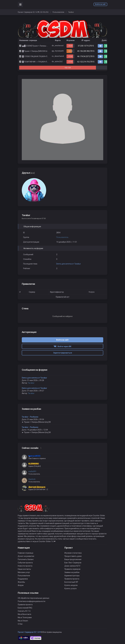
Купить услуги (70, 589)
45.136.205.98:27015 (86, 51)
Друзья (28, 173)
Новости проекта (25, 566)
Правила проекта (72, 579)
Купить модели (71, 585)
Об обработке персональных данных (34, 598)
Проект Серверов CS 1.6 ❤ (29, 632)
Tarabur (31, 383)
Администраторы (72, 576)
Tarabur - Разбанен (30, 417)
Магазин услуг (24, 572)
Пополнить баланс (26, 559)
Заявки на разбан (72, 572)
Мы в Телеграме (25, 617)
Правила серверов (72, 569)
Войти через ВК (63, 346)
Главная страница (25, 553)
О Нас (20, 624)
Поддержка (23, 579)
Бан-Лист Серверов (73, 563)
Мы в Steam (23, 621)
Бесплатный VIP (71, 582)
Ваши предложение (73, 559)
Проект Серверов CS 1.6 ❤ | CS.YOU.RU (33, 12)
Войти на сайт (100, 4)
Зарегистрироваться (63, 353)
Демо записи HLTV (72, 566)
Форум (21, 585)
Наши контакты (24, 569)
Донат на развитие (26, 556)
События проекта (25, 563)
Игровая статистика (73, 553)
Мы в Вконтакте (25, 614)
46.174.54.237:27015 (86, 56)
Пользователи (58, 12)
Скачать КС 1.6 (24, 611)
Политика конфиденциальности (32, 601)
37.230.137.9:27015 (86, 46)
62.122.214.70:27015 (86, 62)
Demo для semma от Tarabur (69, 264)
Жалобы (21, 582)
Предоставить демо (73, 556)
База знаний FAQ (25, 608)
